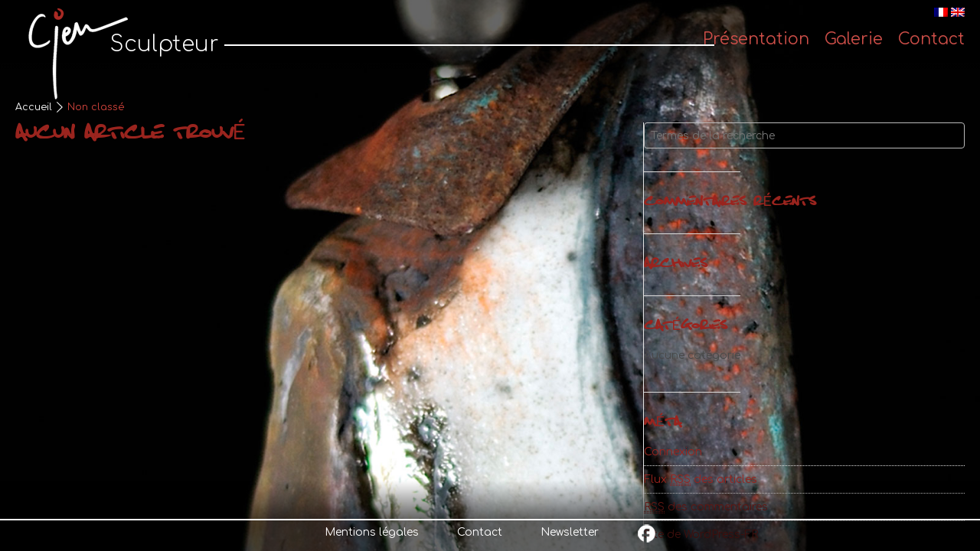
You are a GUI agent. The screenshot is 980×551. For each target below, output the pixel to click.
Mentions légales (372, 532)
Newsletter (570, 532)
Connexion (673, 452)
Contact (480, 532)
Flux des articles (701, 480)
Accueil (34, 107)
